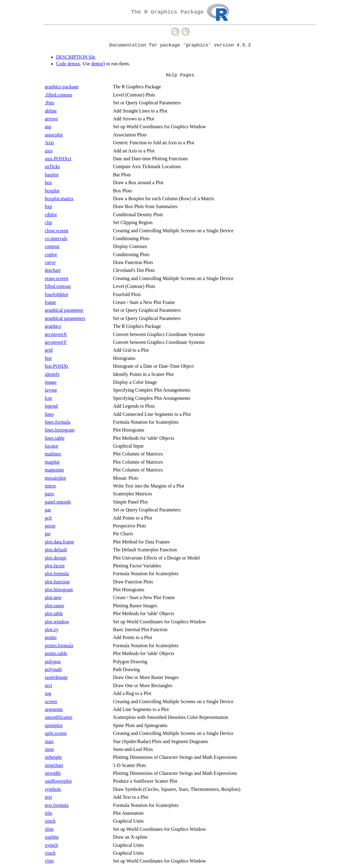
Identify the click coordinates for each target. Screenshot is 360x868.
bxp (48, 206)
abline (51, 111)
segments (54, 709)
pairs (49, 494)
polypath (53, 669)
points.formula (59, 646)
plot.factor (55, 566)
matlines (53, 454)
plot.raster (54, 606)
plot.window (57, 622)
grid (49, 350)
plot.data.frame (59, 542)
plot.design (56, 558)
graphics (53, 326)
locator (51, 446)
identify (52, 374)
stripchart (54, 765)
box (48, 183)
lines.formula (58, 422)
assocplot (54, 135)
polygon (53, 662)
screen (51, 702)
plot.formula (57, 574)
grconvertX (56, 334)
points (51, 637)
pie (48, 534)
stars (49, 741)
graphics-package (62, 87)
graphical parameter (64, 310)
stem (49, 749)
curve (50, 262)
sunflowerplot (58, 781)
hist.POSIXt (57, 366)
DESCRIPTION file (75, 57)
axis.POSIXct (58, 159)
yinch (50, 853)
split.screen (56, 733)
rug (48, 693)
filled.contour (58, 286)
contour (52, 246)
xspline (52, 837)
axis (49, 151)
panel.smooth (58, 502)
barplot (52, 175)
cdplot (51, 215)
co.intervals (56, 238)
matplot (52, 462)
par (48, 510)
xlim (49, 829)
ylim (49, 861)
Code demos (68, 64)
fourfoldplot (56, 294)
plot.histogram (59, 590)
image (51, 382)
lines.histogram (60, 430)
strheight (53, 757)
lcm (48, 398)
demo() (98, 64)
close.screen (57, 231)
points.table (56, 653)
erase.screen (57, 278)
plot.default (56, 550)
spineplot (54, 725)
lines (49, 414)
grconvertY (56, 342)
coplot (51, 255)
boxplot (52, 191)
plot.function (57, 582)
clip (48, 222)
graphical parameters (65, 318)
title (49, 813)
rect (48, 685)
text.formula (57, 805)
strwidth (53, 773)
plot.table (54, 613)
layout (51, 390)
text (48, 797)
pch (48, 518)
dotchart (53, 270)
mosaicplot (55, 478)
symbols (53, 789)
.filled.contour (59, 95)
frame (50, 302)
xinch (50, 821)
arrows (51, 119)
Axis (49, 143)
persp (50, 526)
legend (51, 406)
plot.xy (52, 630)
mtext (50, 486)
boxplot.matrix (59, 199)
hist (48, 358)
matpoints (54, 470)
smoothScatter (59, 717)
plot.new (53, 597)
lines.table (55, 438)
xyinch (51, 845)
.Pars (50, 103)
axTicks (52, 166)
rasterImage (56, 677)
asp (48, 127)
